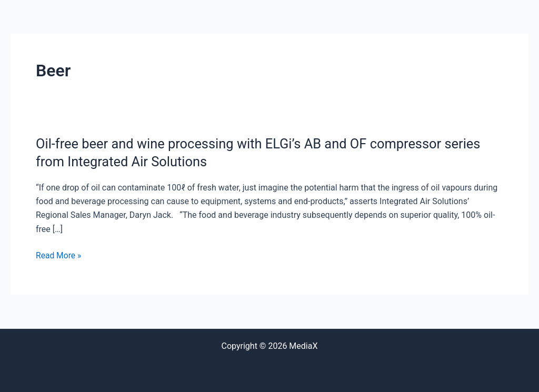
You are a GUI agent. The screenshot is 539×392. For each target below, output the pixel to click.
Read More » (59, 256)
